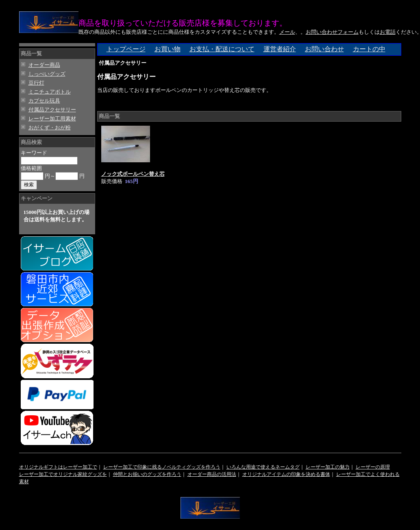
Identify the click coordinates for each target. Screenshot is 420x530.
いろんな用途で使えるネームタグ (263, 467)
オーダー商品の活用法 (212, 474)
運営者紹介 (280, 49)
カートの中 (369, 49)
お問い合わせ (324, 49)
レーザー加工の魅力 (328, 467)
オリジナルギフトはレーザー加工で (58, 467)
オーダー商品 (44, 65)
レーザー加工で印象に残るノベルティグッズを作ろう (162, 467)
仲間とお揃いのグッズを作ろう (147, 474)
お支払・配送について (222, 49)
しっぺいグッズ (47, 74)
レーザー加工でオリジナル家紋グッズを (63, 474)
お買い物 (168, 49)
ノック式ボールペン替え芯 (133, 174)
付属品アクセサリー (52, 110)
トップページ (126, 49)
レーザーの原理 (373, 467)
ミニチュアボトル (50, 92)
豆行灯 (36, 83)
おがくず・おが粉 (50, 128)
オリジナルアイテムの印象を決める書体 (286, 474)
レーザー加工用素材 (52, 119)
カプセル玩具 (44, 101)
